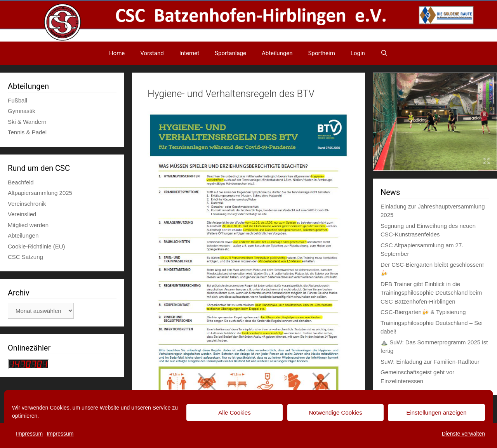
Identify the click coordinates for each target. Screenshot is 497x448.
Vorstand (152, 53)
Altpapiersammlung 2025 (40, 193)
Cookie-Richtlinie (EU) (36, 246)
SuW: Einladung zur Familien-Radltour (430, 362)
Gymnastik (22, 111)
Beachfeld (21, 182)
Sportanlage (230, 53)
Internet (189, 53)
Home (117, 53)
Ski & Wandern (27, 122)
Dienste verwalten (463, 434)
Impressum (29, 434)
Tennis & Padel (27, 132)
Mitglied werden (28, 225)
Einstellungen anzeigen (436, 412)
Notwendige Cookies (335, 412)
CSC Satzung (25, 257)
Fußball (17, 100)
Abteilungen (277, 53)
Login (358, 53)
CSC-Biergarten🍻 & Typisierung (423, 312)
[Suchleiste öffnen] (384, 53)
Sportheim (322, 53)
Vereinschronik (27, 204)
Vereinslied (22, 214)
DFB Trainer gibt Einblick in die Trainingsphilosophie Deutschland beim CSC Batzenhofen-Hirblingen (431, 293)
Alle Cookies (234, 412)
